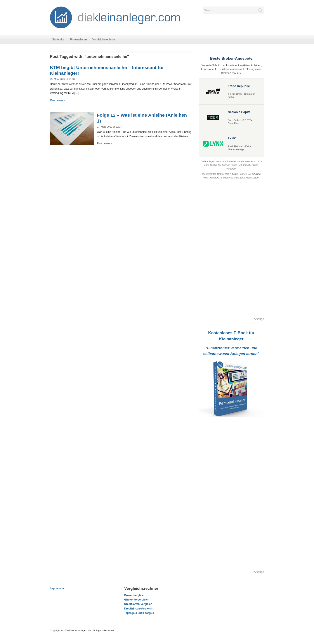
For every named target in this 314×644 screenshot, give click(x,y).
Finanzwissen (78, 39)
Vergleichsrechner (104, 39)
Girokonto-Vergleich (137, 600)
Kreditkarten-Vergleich (138, 604)
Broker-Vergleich (135, 595)
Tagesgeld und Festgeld (139, 613)
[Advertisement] (231, 251)
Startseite (58, 39)
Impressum (57, 589)
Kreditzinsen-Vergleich (138, 609)
